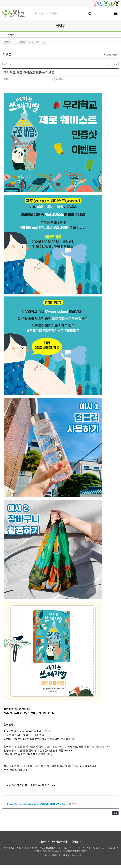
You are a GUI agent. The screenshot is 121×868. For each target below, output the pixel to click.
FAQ (43, 42)
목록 (114, 815)
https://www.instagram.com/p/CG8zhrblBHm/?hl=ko (36, 805)
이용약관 (44, 845)
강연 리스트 (8, 42)
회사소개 (76, 845)
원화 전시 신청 (34, 42)
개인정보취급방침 (60, 845)
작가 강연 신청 (20, 42)
